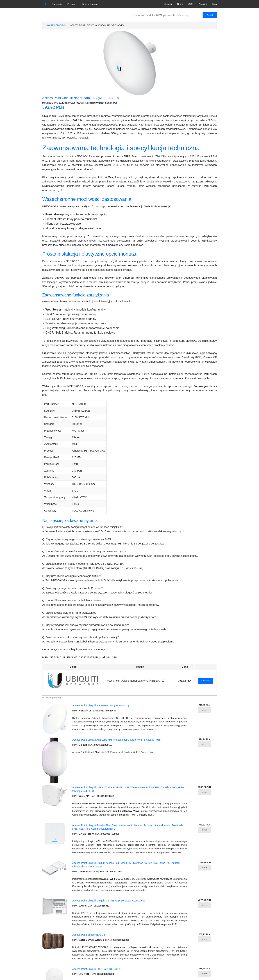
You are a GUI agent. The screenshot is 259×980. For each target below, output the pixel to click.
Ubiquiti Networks (55, 25)
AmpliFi (203, 4)
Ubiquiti (168, 4)
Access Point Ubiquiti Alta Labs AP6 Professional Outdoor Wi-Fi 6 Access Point (116, 740)
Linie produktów (90, 4)
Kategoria (57, 4)
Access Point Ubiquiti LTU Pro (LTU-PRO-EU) (98, 969)
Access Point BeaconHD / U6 (89, 935)
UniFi (180, 4)
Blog (214, 4)
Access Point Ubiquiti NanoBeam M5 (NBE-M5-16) (101, 706)
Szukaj (210, 15)
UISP (191, 4)
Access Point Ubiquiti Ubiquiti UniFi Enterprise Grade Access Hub (109, 901)
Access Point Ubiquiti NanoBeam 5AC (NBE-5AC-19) (97, 25)
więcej (204, 710)
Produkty (72, 4)
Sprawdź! (205, 681)
